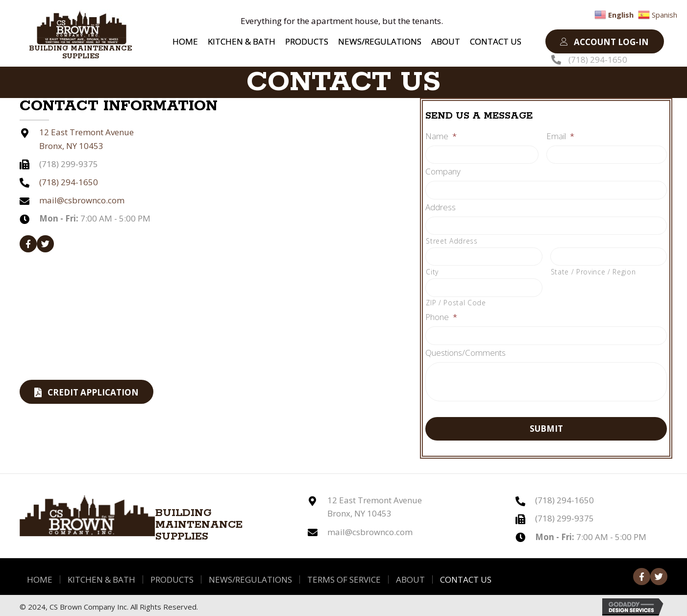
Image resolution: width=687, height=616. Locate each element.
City (432, 269)
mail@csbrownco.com (82, 200)
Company (443, 171)
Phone (441, 314)
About (410, 576)
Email (560, 136)
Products (172, 576)
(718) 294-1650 (598, 60)
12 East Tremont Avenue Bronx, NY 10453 (375, 503)
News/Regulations (250, 576)
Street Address (452, 239)
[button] (605, 41)
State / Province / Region (593, 269)
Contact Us (466, 576)
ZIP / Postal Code (456, 300)
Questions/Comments (466, 349)
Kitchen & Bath (101, 576)
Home (40, 576)
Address (441, 206)
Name (441, 136)
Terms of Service (344, 576)
